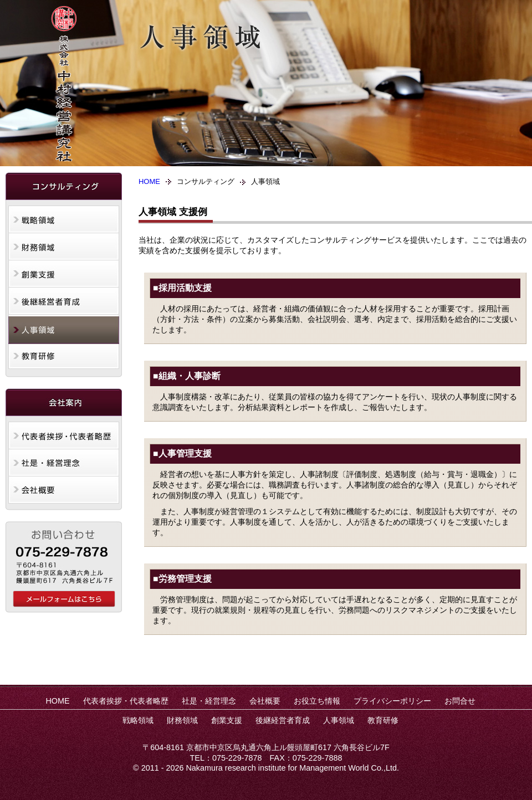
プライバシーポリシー (392, 701)
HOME (149, 181)
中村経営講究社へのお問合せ (64, 599)
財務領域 (64, 247)
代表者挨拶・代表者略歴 (64, 435)
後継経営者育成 (64, 302)
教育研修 (64, 358)
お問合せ (460, 701)
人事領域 (64, 330)
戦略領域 (64, 219)
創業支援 (64, 275)
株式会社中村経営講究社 (64, 83)
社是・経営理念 (64, 463)
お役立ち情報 (317, 701)
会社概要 (64, 491)
